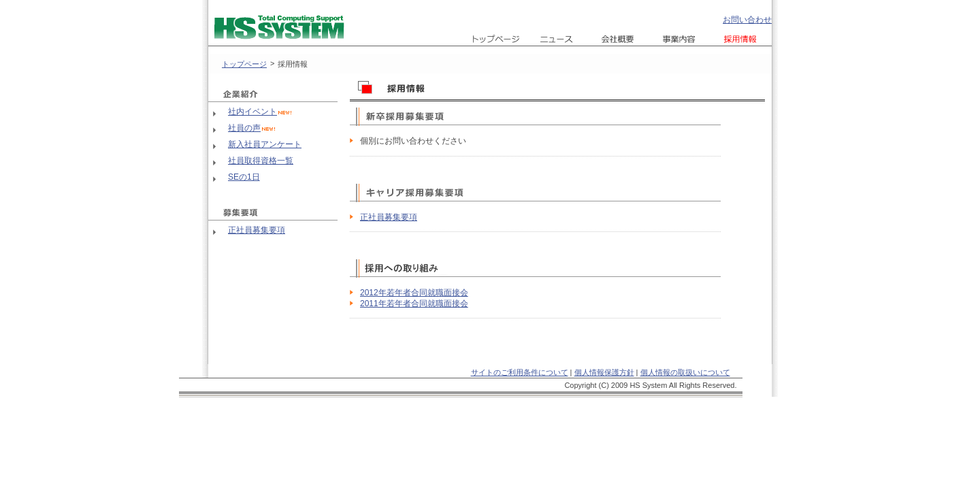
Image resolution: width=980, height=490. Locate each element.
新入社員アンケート (265, 144)
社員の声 (244, 128)
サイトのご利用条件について (520, 372)
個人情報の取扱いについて (685, 372)
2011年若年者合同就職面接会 (414, 304)
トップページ (244, 64)
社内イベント (252, 112)
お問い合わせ (747, 20)
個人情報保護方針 (604, 372)
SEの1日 (244, 177)
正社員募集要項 (257, 230)
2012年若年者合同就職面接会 (414, 293)
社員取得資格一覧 (261, 161)
